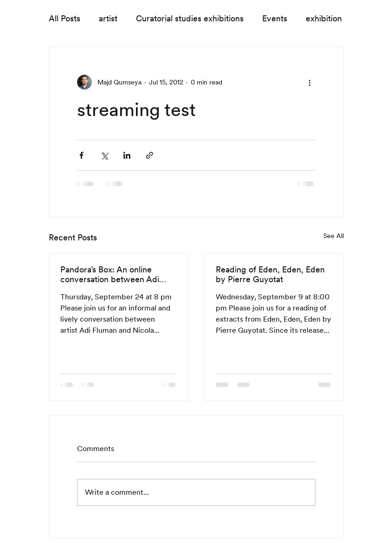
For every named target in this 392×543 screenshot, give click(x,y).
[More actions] (310, 82)
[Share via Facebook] (81, 155)
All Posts (64, 18)
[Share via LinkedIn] (127, 155)
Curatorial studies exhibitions (190, 18)
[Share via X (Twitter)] (104, 155)
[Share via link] (150, 155)
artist (108, 18)
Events (275, 18)
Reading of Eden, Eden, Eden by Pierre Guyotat (270, 274)
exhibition (324, 18)
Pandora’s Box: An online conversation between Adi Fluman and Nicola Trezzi (110, 274)
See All (334, 236)
